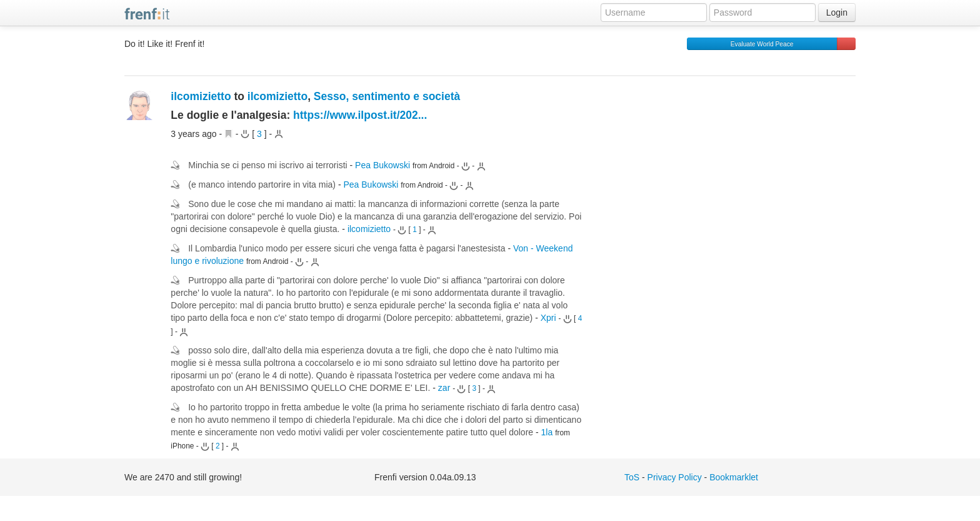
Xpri (548, 318)
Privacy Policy (675, 477)
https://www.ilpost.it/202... (360, 115)
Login (837, 13)
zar (444, 388)
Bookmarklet (734, 477)
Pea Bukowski (382, 165)
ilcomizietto (201, 96)
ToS (632, 477)
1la (547, 432)
